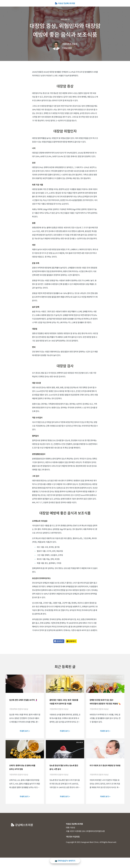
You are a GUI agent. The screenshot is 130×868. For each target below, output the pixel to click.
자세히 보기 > (25, 731)
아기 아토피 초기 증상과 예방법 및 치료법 (105, 765)
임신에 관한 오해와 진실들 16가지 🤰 (23, 700)
